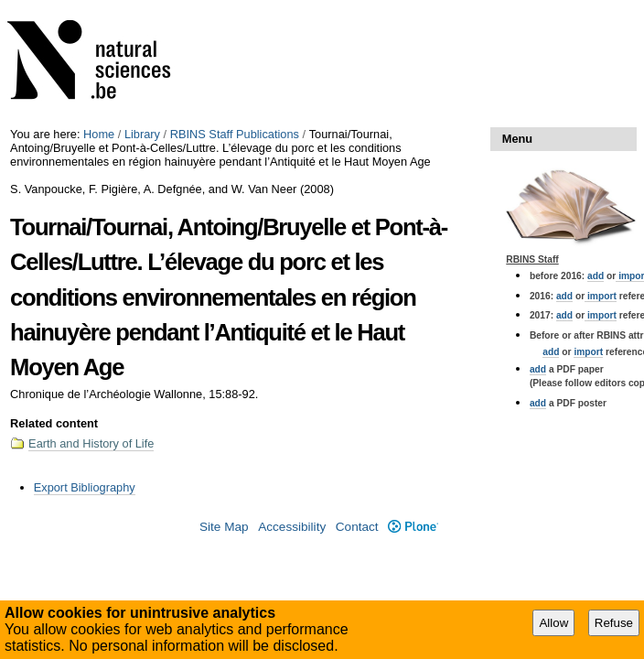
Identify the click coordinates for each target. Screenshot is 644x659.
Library (142, 134)
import (601, 296)
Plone (413, 527)
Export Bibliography (85, 487)
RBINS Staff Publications (235, 134)
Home (99, 134)
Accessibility (292, 527)
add (596, 276)
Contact (357, 527)
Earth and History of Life (91, 443)
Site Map (224, 527)
